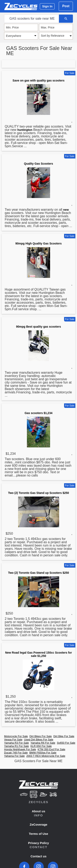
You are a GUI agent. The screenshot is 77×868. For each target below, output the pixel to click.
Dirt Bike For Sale (64, 736)
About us (38, 811)
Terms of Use (39, 834)
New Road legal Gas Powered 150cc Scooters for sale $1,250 (38, 654)
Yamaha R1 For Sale (16, 746)
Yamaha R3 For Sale (16, 743)
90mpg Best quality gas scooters (38, 327)
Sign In (47, 6)
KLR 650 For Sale (41, 746)
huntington (25, 130)
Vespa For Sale (13, 740)
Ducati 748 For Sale (16, 753)
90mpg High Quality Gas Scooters (39, 243)
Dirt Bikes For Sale (41, 736)
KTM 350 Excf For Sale (51, 749)
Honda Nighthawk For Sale (20, 749)
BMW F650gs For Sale (43, 753)
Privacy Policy (39, 843)
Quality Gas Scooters (39, 164)
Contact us (39, 856)
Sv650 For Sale (66, 743)
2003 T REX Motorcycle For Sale (46, 756)
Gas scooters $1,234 (38, 413)
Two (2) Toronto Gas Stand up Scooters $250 (38, 493)
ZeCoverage (39, 824)
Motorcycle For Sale (16, 736)
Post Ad (66, 8)
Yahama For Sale (14, 756)
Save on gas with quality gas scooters (38, 80)
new (66, 210)
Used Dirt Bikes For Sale (39, 740)
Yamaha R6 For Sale (43, 743)
